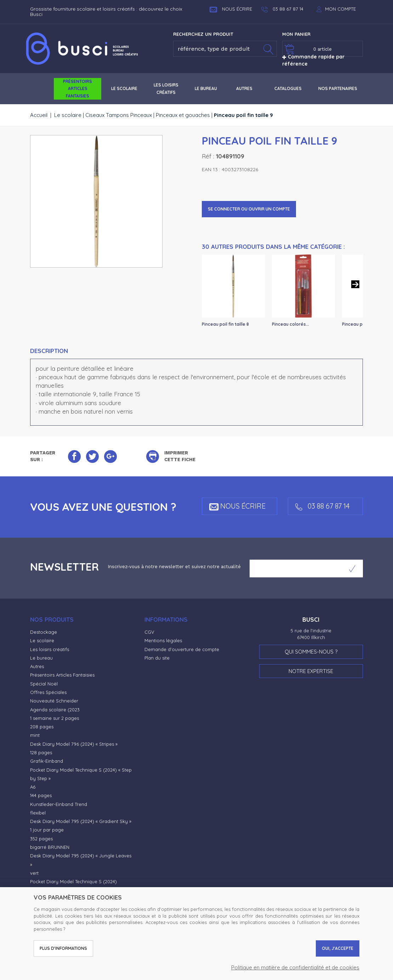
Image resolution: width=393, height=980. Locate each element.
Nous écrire (231, 9)
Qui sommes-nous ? (311, 652)
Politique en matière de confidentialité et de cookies (295, 967)
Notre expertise (311, 671)
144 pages (41, 795)
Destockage (44, 632)
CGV (149, 632)
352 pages (41, 839)
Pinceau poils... (358, 324)
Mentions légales (163, 640)
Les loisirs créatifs (50, 649)
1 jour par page (47, 830)
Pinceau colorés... (291, 324)
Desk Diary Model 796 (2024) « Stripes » (74, 744)
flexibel (38, 813)
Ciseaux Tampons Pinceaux (119, 115)
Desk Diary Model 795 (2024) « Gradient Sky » (81, 821)
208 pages (42, 727)
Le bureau (41, 658)
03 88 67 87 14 (323, 506)
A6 (33, 787)
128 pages (41, 752)
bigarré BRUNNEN (50, 847)
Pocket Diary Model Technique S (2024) (73, 881)
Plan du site (157, 658)
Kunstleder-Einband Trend (59, 804)
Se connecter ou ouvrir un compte (249, 209)
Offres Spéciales (48, 692)
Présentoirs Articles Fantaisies (62, 675)
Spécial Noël (44, 684)
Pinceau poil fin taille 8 (225, 324)
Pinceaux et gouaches (183, 115)
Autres (37, 666)
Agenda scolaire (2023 (55, 710)
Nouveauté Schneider (54, 701)
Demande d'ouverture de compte (182, 649)
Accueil (39, 115)
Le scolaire (68, 115)
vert (34, 873)
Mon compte (340, 9)
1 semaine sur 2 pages (55, 718)
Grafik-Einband (47, 761)
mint (35, 735)
